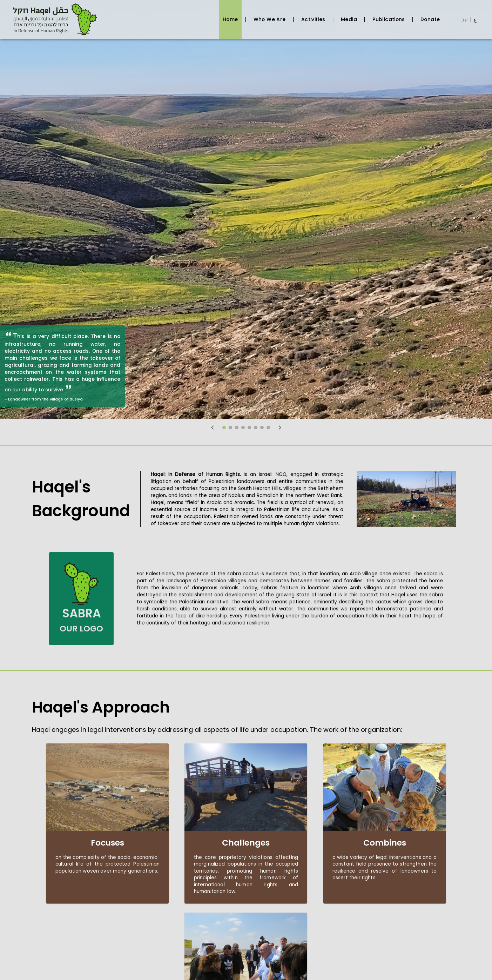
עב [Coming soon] (465, 20)
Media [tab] (349, 19)
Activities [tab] (313, 19)
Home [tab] (230, 19)
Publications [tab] (389, 19)
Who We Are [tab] (269, 19)
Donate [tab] (430, 19)
